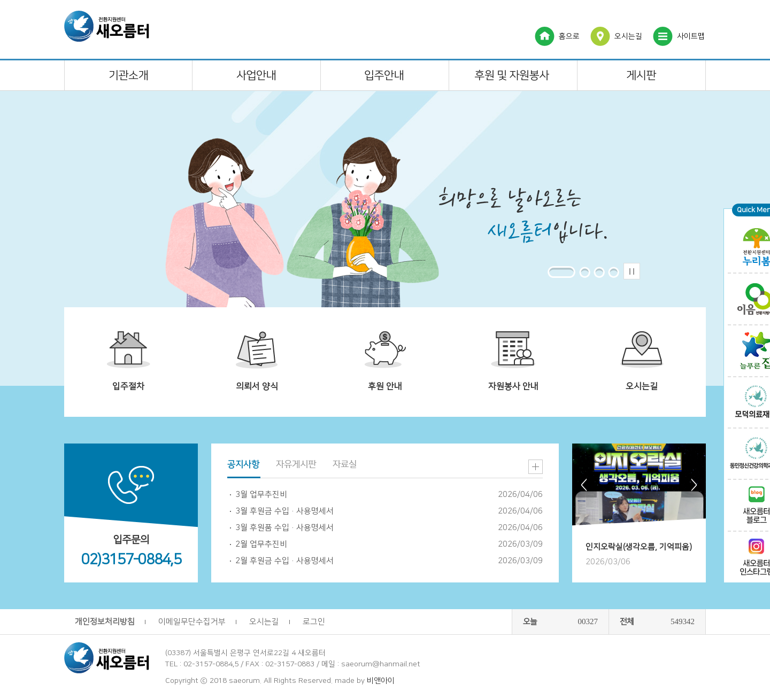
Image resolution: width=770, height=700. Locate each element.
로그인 (314, 622)
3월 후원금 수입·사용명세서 (284, 511)
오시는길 (628, 36)
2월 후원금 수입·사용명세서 (284, 561)
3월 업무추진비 (261, 495)
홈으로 (569, 36)
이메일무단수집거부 (192, 622)
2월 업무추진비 (261, 544)
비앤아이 (381, 681)
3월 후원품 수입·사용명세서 (284, 528)
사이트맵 (691, 36)
